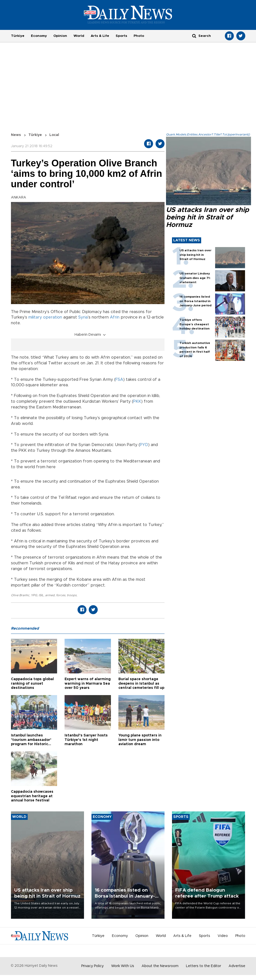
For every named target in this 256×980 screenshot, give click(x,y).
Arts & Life (100, 36)
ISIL (41, 595)
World (79, 36)
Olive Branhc (20, 595)
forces (61, 595)
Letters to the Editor (204, 966)
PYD (144, 445)
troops (72, 595)
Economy (39, 36)
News (16, 135)
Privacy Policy (92, 966)
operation (53, 317)
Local (54, 135)
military (35, 317)
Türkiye (18, 36)
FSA (119, 380)
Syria (83, 317)
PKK (137, 401)
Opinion (60, 36)
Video (223, 936)
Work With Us (123, 966)
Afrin (115, 317)
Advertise (237, 966)
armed (50, 595)
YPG (34, 595)
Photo (139, 36)
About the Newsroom (160, 966)
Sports (121, 36)
